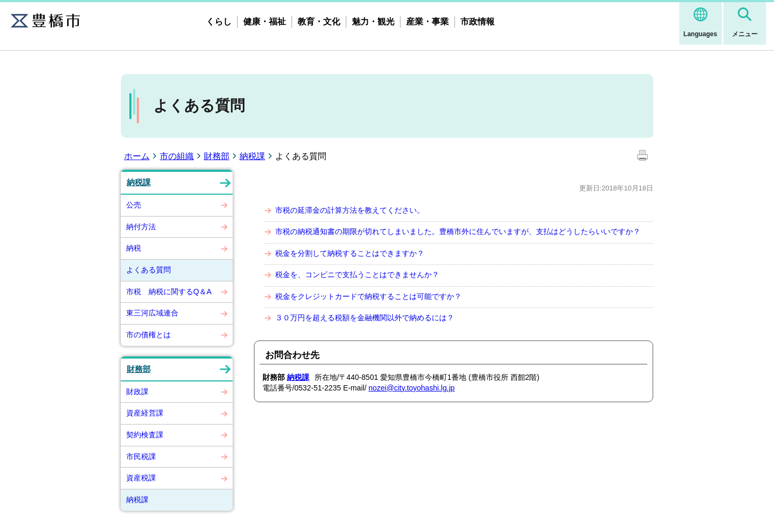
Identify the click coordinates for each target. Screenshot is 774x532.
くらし (219, 22)
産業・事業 (427, 22)
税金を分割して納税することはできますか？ (350, 253)
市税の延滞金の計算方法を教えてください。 (350, 210)
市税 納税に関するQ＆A (169, 292)
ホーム (137, 156)
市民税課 (141, 456)
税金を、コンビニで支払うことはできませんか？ (357, 275)
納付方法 (141, 227)
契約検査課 (145, 435)
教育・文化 (319, 22)
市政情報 (477, 22)
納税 (134, 248)
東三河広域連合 (152, 313)
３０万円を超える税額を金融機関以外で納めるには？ (365, 318)
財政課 (137, 392)
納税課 (252, 156)
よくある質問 (149, 270)
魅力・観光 (373, 22)
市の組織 (177, 156)
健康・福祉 (265, 22)
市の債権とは (149, 335)
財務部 (217, 156)
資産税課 (141, 478)
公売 (134, 205)
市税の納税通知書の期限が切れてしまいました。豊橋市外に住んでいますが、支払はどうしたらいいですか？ (458, 231)
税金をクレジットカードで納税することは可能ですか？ (368, 296)
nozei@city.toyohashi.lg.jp (411, 388)
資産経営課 (145, 413)
